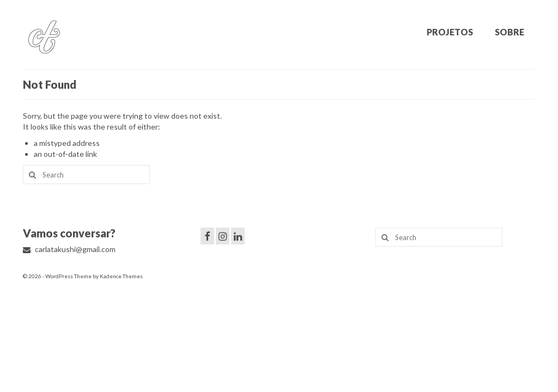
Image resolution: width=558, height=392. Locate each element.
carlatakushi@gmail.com (69, 249)
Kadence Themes (121, 276)
